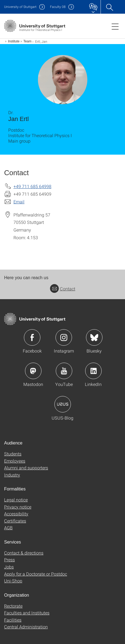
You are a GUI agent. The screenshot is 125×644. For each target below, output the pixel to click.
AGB (8, 528)
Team (27, 41)
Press (9, 560)
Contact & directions (24, 553)
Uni (20, 7)
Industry (12, 475)
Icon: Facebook (32, 337)
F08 (58, 7)
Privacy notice (18, 507)
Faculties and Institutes (27, 613)
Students (13, 454)
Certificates (15, 521)
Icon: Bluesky (94, 337)
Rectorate (13, 606)
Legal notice (16, 500)
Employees (15, 461)
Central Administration (26, 627)
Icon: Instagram (64, 337)
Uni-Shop (13, 581)
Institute (14, 41)
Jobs (9, 567)
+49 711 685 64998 (32, 186)
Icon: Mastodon (33, 371)
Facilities (13, 620)
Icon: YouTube (64, 371)
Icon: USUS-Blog (63, 404)
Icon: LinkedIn (93, 371)
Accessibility (16, 514)
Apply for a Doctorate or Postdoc (36, 574)
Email (19, 202)
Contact (63, 289)
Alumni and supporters (26, 468)
